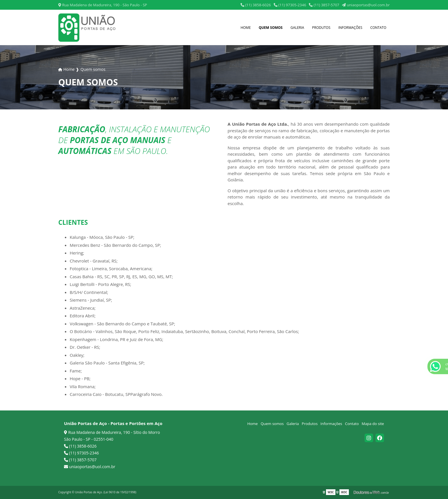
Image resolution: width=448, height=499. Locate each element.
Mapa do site (373, 424)
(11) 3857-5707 (324, 5)
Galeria (297, 28)
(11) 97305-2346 (290, 5)
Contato (378, 28)
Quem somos (271, 28)
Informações (350, 28)
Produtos (321, 28)
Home (246, 28)
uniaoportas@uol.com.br (366, 5)
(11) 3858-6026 (256, 5)
